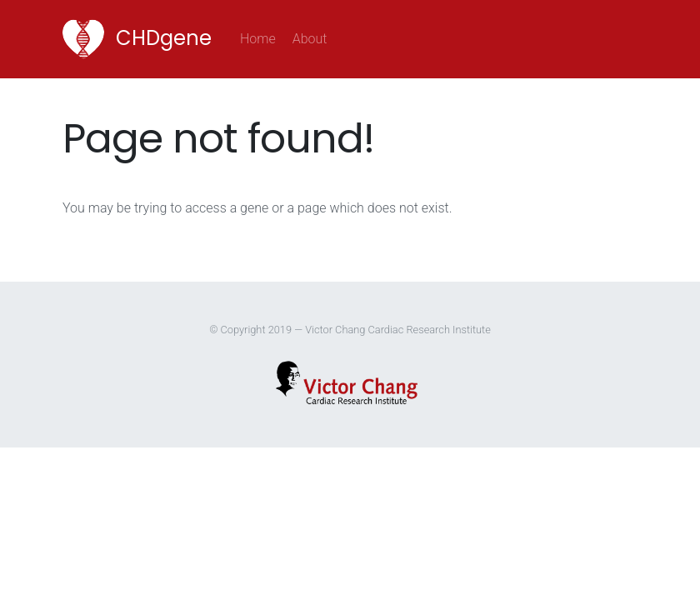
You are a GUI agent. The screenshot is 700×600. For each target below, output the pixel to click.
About (310, 39)
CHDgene (137, 39)
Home (262, 37)
